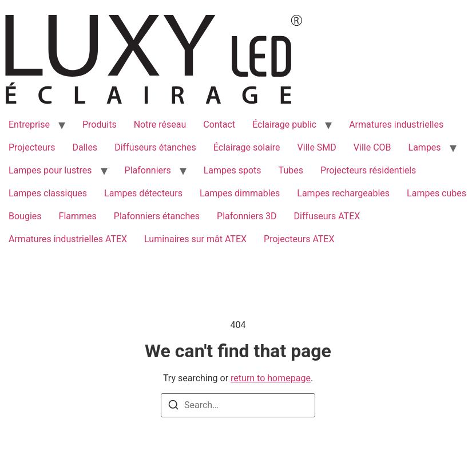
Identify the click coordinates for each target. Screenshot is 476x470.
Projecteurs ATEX (299, 239)
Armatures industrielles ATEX (68, 239)
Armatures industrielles (396, 125)
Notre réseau (160, 125)
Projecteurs (32, 147)
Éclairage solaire (247, 147)
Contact (219, 125)
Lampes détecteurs (143, 193)
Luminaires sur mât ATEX (195, 239)
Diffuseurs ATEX (327, 216)
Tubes (291, 170)
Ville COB (372, 147)
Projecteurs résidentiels (368, 170)
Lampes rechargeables (343, 193)
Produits (100, 125)
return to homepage (271, 378)
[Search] (173, 407)
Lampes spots (233, 170)
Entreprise (29, 125)
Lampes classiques (48, 193)
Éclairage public (284, 125)
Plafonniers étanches (157, 216)
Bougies (25, 216)
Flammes (78, 216)
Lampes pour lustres (50, 170)
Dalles (85, 147)
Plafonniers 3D (247, 216)
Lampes (425, 147)
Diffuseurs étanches (155, 147)
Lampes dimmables (240, 193)
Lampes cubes (437, 193)
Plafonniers (148, 170)
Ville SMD (317, 147)
